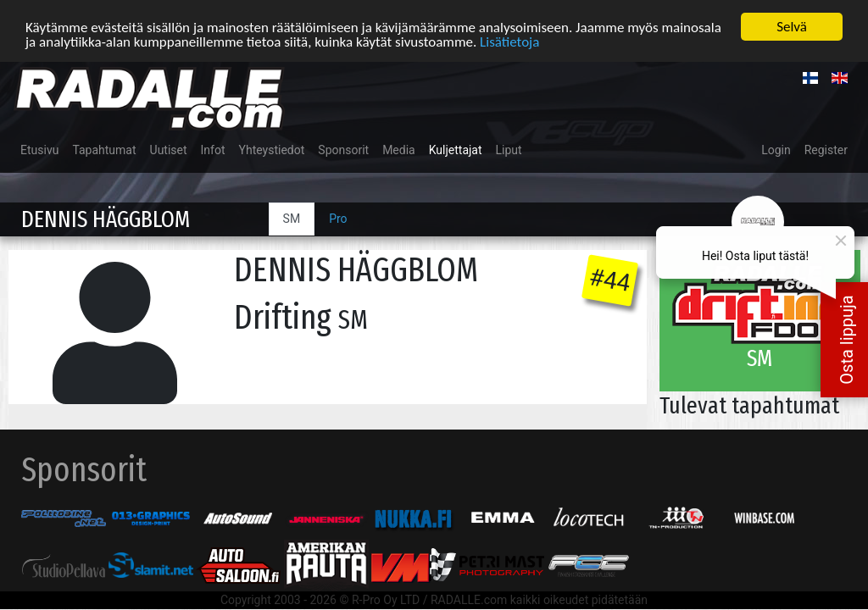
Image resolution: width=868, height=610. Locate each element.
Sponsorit (343, 150)
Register (826, 150)
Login (776, 150)
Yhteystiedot (272, 150)
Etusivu (39, 150)
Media (399, 150)
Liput (509, 150)
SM (292, 219)
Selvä (792, 27)
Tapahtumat (104, 150)
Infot (213, 150)
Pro (338, 219)
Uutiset (169, 150)
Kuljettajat (456, 150)
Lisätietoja (509, 41)
